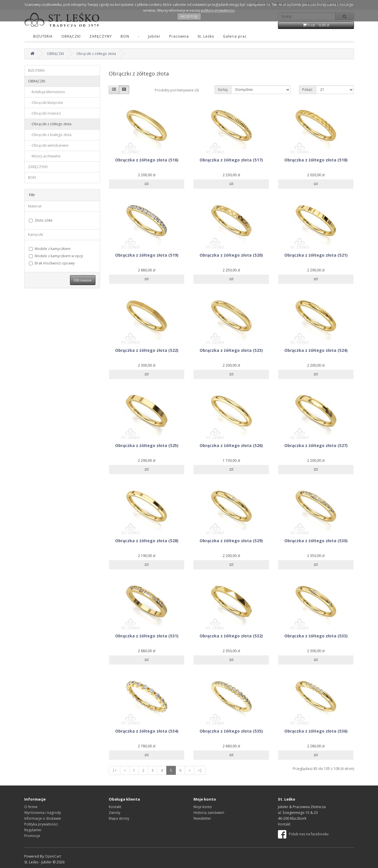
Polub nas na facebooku (303, 834)
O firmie (31, 807)
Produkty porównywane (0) (177, 90)
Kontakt (115, 807)
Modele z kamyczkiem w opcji (56, 256)
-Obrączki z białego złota (50, 135)
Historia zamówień (209, 813)
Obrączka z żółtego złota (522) (147, 350)
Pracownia (179, 36)
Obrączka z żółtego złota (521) (316, 255)
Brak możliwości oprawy (52, 263)
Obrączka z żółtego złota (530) (316, 541)
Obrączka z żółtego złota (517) (231, 160)
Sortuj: (223, 90)
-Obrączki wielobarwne (48, 145)
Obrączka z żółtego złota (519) (147, 255)
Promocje (32, 836)
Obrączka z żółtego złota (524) (316, 350)
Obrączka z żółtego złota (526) (231, 445)
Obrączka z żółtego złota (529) (231, 541)
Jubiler (154, 36)
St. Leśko (206, 36)
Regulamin (33, 830)
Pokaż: (308, 90)
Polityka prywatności (41, 824)
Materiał (35, 206)
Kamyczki (36, 235)
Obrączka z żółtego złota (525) (147, 445)
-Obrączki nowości (45, 113)
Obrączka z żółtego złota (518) (316, 160)
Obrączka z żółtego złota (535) (231, 731)
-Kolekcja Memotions (46, 92)
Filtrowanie (83, 280)
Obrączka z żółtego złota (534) (147, 731)
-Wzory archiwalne (44, 156)
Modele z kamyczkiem (50, 249)
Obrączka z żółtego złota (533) (316, 636)
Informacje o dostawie (43, 818)
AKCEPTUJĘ (189, 16)
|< (115, 770)
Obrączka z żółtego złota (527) (316, 445)
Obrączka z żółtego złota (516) (147, 160)
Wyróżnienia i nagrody (43, 813)
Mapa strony (119, 818)
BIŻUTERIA (43, 36)
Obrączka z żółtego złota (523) (231, 350)
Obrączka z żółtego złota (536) (316, 731)
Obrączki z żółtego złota (96, 54)
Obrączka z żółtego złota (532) (231, 636)
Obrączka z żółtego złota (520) (231, 255)
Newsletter (202, 818)
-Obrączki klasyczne (46, 103)
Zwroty (115, 813)
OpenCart (53, 856)
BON (125, 36)
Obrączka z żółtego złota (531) (147, 636)
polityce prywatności (218, 10)
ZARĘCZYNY (101, 36)
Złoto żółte (41, 220)
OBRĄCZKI (71, 36)
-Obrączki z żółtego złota (50, 124)
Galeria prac (235, 36)
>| (200, 770)
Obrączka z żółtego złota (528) (147, 541)
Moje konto (203, 807)
